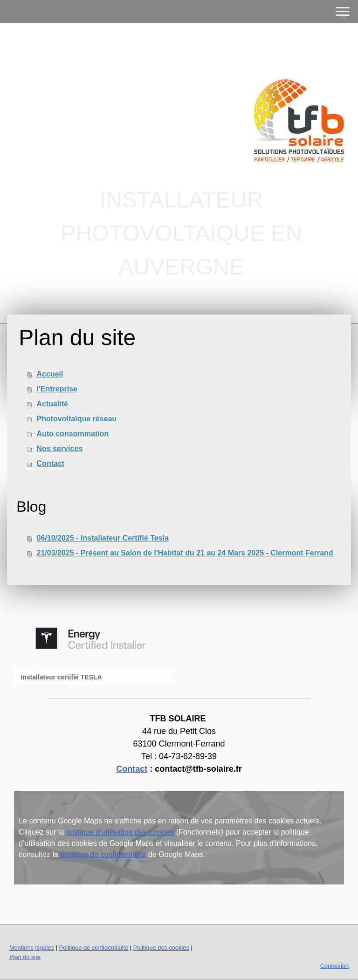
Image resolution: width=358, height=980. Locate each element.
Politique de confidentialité (93, 948)
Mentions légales (32, 948)
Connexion (334, 966)
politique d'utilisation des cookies (120, 832)
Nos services (60, 449)
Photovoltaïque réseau (77, 419)
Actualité (53, 404)
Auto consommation (73, 434)
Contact (51, 463)
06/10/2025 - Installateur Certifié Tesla (103, 538)
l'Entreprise (57, 389)
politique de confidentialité (103, 854)
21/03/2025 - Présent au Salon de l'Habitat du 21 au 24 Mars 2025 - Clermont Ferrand (185, 553)
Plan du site (25, 957)
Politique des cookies (161, 948)
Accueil (50, 374)
